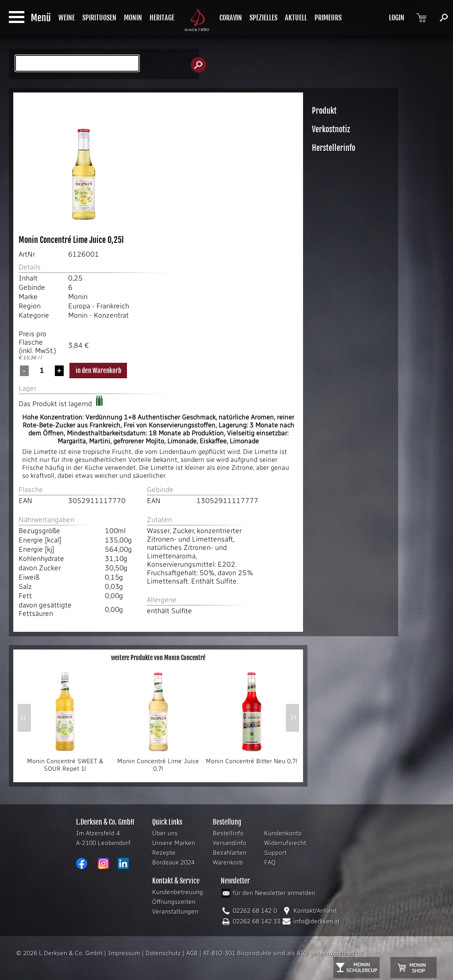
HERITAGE (162, 18)
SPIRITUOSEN (99, 18)
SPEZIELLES (263, 18)
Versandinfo (230, 843)
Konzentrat (111, 315)
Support (275, 853)
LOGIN (397, 18)
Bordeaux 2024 (173, 863)
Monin (78, 297)
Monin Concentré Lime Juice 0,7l (158, 762)
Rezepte (164, 853)
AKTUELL (296, 18)
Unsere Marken (174, 843)
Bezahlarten (230, 853)
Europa (79, 306)
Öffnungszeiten (174, 902)
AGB (192, 953)
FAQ (270, 863)
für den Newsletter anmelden (274, 893)
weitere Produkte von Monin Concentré (158, 658)
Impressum (124, 953)
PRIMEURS (328, 18)
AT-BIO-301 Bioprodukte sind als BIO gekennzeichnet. (280, 953)
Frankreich (113, 306)
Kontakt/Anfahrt (315, 911)
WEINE (67, 18)
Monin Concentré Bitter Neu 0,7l (251, 758)
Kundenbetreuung (178, 892)
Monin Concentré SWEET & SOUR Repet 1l (65, 762)
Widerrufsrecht (285, 843)
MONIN (133, 18)
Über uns (165, 833)
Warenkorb (228, 863)
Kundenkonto (283, 833)
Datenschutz (163, 953)
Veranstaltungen (175, 912)
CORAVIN (231, 18)
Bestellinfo (228, 833)
